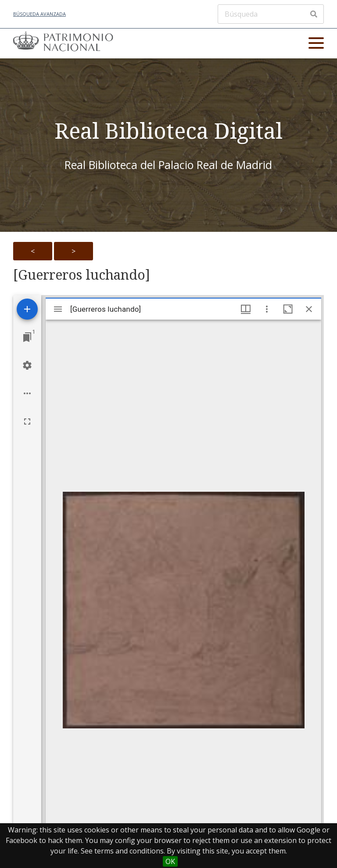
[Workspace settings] (27, 365)
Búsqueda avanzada (39, 14)
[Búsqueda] (271, 14)
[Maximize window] (288, 309)
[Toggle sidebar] (58, 309)
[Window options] (267, 309)
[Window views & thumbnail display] (246, 309)
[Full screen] (27, 421)
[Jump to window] (27, 337)
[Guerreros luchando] (82, 275)
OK (170, 861)
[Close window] (309, 309)
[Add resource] (27, 309)
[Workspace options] (27, 393)
